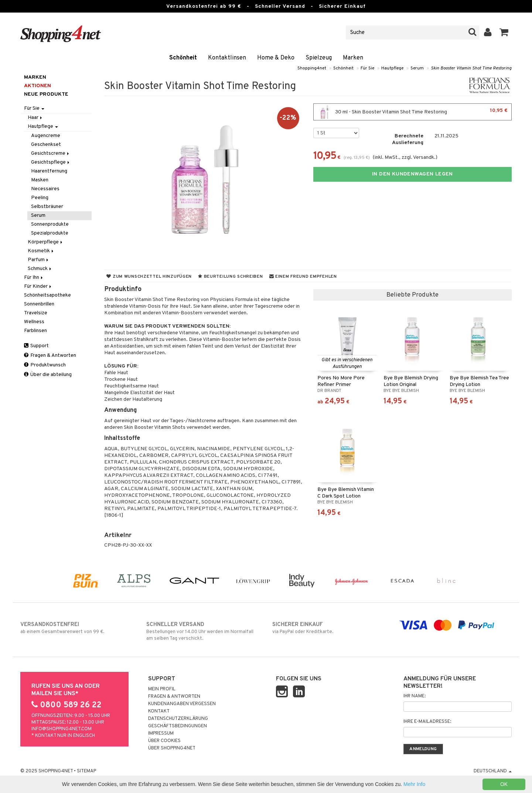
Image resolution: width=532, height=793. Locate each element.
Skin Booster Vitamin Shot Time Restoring (471, 68)
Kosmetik (41, 251)
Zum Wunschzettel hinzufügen (149, 277)
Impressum (161, 734)
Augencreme (46, 136)
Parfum (39, 260)
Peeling (40, 198)
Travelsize (36, 313)
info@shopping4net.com (62, 729)
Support (36, 346)
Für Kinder (38, 286)
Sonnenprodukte (50, 224)
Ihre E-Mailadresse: (427, 722)
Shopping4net (312, 68)
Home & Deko (276, 58)
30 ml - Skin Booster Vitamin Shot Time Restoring (412, 112)
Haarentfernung (49, 171)
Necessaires (45, 189)
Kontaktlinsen (227, 58)
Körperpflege (46, 242)
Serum (417, 68)
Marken (353, 58)
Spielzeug (319, 58)
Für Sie (367, 68)
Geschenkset (46, 145)
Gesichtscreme (51, 153)
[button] (504, 33)
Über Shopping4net (172, 748)
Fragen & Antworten (50, 356)
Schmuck (40, 269)
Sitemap (86, 771)
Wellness (34, 322)
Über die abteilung (48, 375)
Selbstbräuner (47, 207)
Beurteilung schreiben (230, 277)
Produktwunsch (45, 365)
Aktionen (37, 86)
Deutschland (493, 771)
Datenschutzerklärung (178, 719)
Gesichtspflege (51, 162)
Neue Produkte (46, 94)
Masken (40, 180)
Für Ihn (34, 278)
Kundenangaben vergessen (182, 704)
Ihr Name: (415, 696)
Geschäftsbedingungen (178, 726)
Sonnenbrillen (39, 304)
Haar (35, 118)
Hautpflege (392, 68)
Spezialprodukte (50, 233)
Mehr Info (414, 784)
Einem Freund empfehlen (303, 277)
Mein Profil (162, 689)
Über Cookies (164, 741)
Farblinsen (35, 331)
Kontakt (159, 711)
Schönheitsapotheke (47, 295)
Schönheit (183, 58)
